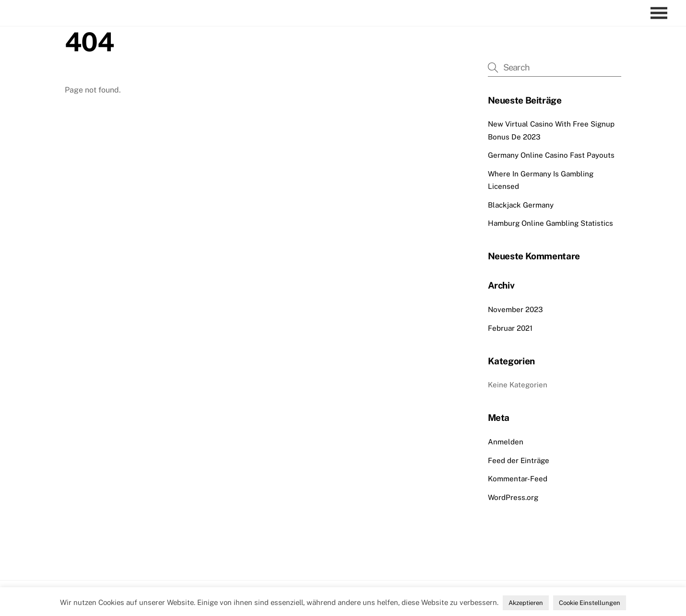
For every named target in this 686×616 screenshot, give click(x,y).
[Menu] (661, 13)
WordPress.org (513, 497)
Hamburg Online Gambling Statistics (550, 223)
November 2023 (515, 309)
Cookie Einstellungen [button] (590, 603)
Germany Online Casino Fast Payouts (551, 155)
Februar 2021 (510, 328)
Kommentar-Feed (518, 479)
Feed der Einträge (519, 460)
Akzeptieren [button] (526, 603)
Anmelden (506, 442)
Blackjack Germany (521, 205)
